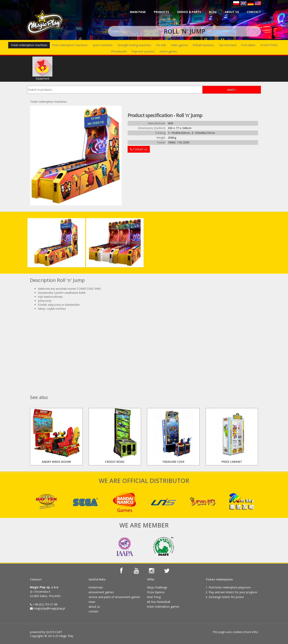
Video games (179, 45)
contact (93, 611)
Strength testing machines (134, 45)
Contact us (139, 149)
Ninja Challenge (157, 587)
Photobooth (119, 51)
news (92, 602)
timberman (96, 587)
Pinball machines (203, 45)
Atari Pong (154, 597)
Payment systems (143, 51)
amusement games (101, 592)
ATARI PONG (269, 45)
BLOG (213, 12)
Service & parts (189, 12)
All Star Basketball (159, 602)
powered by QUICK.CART (46, 632)
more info (251, 632)
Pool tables (248, 45)
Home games (168, 51)
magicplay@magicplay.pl (49, 608)
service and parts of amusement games (114, 597)
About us (232, 12)
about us (94, 607)
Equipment (42, 68)
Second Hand (228, 45)
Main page (138, 12)
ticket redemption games (163, 607)
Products (161, 12)
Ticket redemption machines (29, 45)
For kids (161, 45)
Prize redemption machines (70, 45)
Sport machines (102, 45)
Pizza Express (156, 592)
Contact (254, 12)
